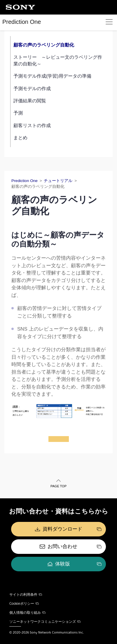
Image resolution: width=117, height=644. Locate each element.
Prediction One (22, 22)
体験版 (63, 564)
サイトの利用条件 (26, 594)
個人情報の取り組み (27, 612)
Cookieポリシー (24, 603)
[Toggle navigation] (109, 22)
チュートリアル (58, 181)
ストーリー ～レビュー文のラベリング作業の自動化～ (58, 60)
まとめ (20, 138)
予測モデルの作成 (32, 89)
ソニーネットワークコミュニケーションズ (45, 621)
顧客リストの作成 (32, 125)
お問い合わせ (62, 546)
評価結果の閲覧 (30, 101)
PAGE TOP (58, 486)
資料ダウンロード (62, 529)
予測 (18, 113)
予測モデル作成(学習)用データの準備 (52, 76)
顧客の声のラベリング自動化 (44, 45)
